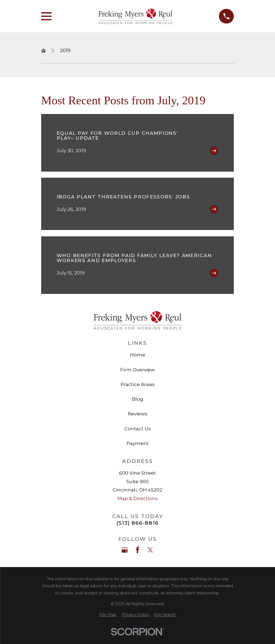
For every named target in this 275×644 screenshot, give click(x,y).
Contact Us (138, 429)
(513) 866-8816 (137, 523)
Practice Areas (137, 384)
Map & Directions (138, 498)
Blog (137, 399)
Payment (138, 443)
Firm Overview (137, 370)
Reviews (137, 414)
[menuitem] (108, 615)
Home (137, 355)
